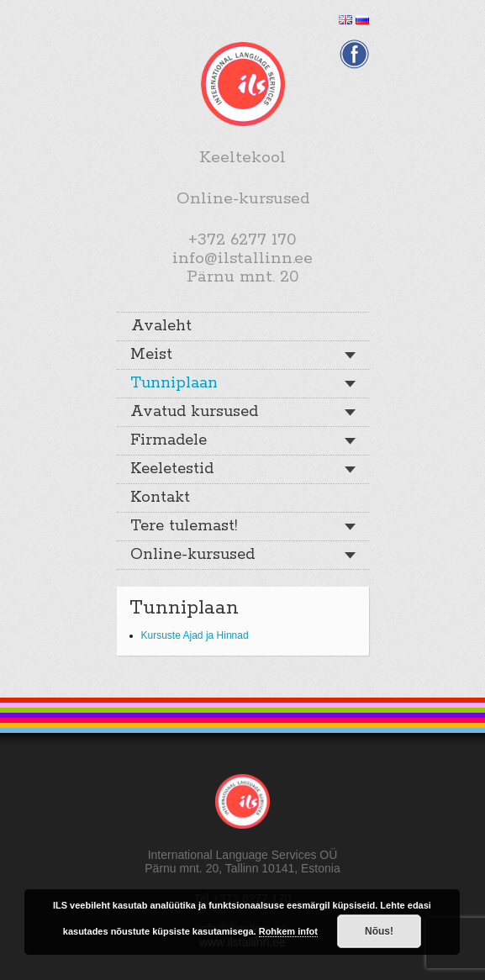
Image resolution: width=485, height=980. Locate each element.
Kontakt (160, 498)
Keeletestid (172, 469)
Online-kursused (192, 555)
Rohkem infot (288, 931)
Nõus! (379, 931)
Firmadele (169, 440)
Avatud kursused (194, 412)
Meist (151, 355)
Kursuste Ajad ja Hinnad (195, 635)
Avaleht (161, 326)
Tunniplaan (174, 383)
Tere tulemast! (184, 526)
